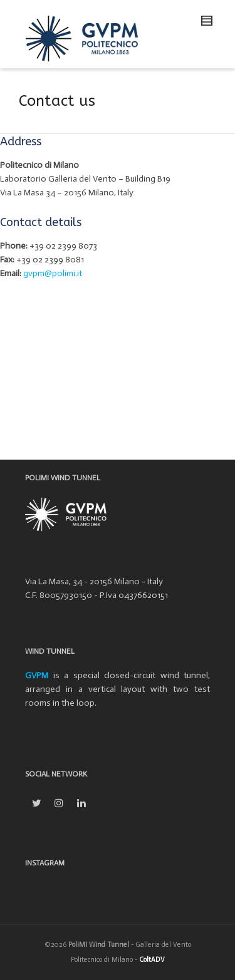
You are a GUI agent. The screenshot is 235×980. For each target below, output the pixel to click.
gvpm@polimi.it (53, 273)
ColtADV (152, 960)
